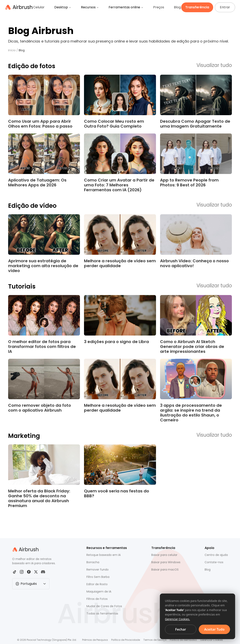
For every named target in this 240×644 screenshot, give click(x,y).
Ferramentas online (126, 7)
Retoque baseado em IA (104, 555)
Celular (39, 7)
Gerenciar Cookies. (177, 619)
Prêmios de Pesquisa (95, 640)
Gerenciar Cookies (212, 640)
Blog (177, 7)
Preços (159, 7)
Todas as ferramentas (102, 613)
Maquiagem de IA (99, 592)
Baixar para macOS (165, 570)
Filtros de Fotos (97, 599)
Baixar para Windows (166, 562)
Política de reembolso (183, 640)
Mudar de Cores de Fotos (104, 606)
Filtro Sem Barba (98, 577)
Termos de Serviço (155, 640)
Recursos (90, 7)
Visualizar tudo (214, 66)
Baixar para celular (164, 555)
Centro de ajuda (216, 555)
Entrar (225, 7)
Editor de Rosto (97, 584)
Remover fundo (98, 570)
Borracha (93, 562)
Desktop (63, 7)
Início (12, 50)
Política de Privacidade (126, 640)
